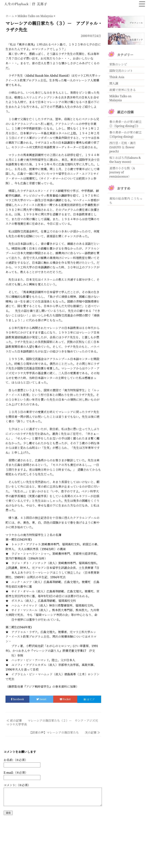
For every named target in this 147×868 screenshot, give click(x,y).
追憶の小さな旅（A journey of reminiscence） (122, 172)
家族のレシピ (118, 64)
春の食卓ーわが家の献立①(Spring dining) (126, 134)
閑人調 (114, 83)
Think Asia (117, 77)
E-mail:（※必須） (16, 773)
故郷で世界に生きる (123, 90)
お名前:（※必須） (16, 760)
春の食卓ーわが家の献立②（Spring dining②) (126, 124)
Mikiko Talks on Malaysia (120, 98)
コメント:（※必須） (17, 785)
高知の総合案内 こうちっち (126, 201)
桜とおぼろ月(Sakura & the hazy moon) (125, 160)
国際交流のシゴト (121, 71)
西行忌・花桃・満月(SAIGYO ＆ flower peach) (123, 147)
